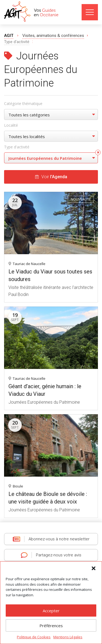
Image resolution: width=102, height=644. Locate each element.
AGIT (9, 36)
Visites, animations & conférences (53, 36)
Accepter (51, 611)
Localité (11, 125)
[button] (94, 568)
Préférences (51, 626)
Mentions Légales (68, 637)
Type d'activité (17, 147)
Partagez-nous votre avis (51, 555)
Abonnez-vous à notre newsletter (51, 539)
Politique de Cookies (34, 637)
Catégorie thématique (23, 103)
